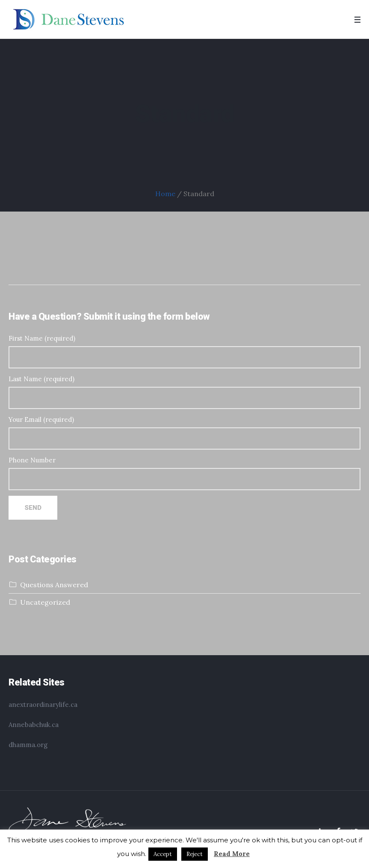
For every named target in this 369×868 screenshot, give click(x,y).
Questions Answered (54, 585)
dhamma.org (28, 745)
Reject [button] (195, 854)
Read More (232, 854)
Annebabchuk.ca (34, 725)
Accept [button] (163, 854)
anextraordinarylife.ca (43, 705)
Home (165, 194)
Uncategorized (45, 602)
